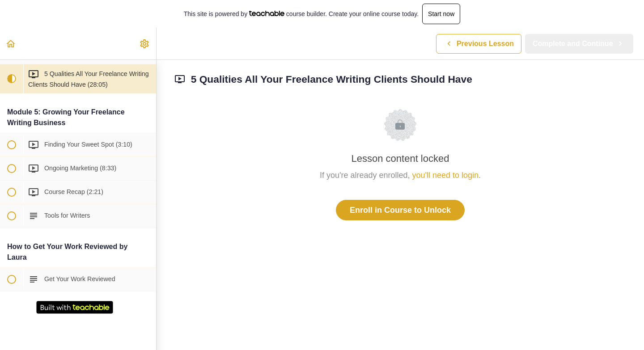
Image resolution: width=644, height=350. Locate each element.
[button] (11, 44)
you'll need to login (446, 175)
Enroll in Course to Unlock (400, 210)
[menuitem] (145, 44)
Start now (441, 14)
